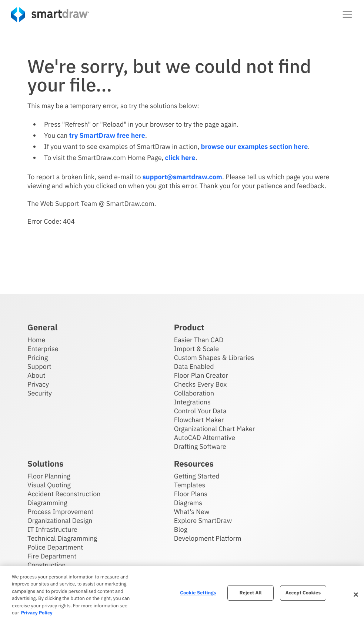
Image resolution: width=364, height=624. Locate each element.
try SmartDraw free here (107, 135)
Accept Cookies (303, 593)
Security (40, 393)
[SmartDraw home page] (50, 15)
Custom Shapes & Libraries (214, 358)
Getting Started (197, 476)
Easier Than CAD (199, 340)
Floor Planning (49, 476)
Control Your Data (200, 411)
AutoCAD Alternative (205, 438)
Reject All (251, 593)
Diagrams (188, 503)
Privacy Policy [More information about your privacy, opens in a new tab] (36, 613)
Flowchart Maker (199, 420)
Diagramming (47, 503)
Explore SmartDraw (203, 520)
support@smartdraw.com (182, 177)
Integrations (192, 402)
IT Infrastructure (52, 529)
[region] (182, 595)
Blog (181, 529)
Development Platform (208, 538)
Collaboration (194, 393)
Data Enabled (194, 366)
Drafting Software (200, 446)
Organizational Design (60, 520)
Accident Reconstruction (64, 494)
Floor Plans (191, 494)
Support (39, 366)
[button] (347, 14)
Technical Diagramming (62, 538)
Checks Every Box (201, 384)
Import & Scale (196, 349)
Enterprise (43, 349)
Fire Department (52, 556)
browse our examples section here (255, 146)
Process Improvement (60, 512)
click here (180, 158)
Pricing (38, 358)
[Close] (356, 595)
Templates (190, 485)
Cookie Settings (198, 593)
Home (36, 340)
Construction (46, 565)
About (36, 375)
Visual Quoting (49, 485)
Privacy (38, 384)
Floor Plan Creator (201, 375)
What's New (192, 512)
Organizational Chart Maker (215, 429)
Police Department (55, 547)
